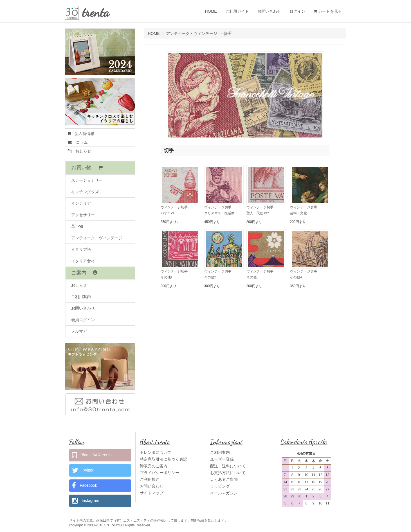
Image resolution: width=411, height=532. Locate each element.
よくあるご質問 (224, 479)
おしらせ (79, 151)
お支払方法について (228, 473)
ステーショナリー (87, 180)
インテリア (81, 203)
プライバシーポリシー (160, 473)
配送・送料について (228, 466)
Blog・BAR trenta (92, 455)
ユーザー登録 (222, 459)
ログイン (297, 11)
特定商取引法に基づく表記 (163, 459)
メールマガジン (224, 493)
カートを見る (328, 11)
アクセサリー (83, 215)
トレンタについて (156, 452)
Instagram (86, 501)
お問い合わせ (269, 11)
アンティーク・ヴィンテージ (192, 33)
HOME (211, 11)
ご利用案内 (81, 297)
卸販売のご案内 (154, 466)
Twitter (83, 470)
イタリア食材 (83, 261)
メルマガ (79, 331)
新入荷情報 (81, 134)
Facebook (85, 486)
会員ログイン (83, 320)
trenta (96, 12)
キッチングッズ (85, 192)
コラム (78, 142)
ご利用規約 (150, 479)
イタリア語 (81, 249)
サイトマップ (152, 493)
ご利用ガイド (237, 11)
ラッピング (220, 486)
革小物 (77, 226)
